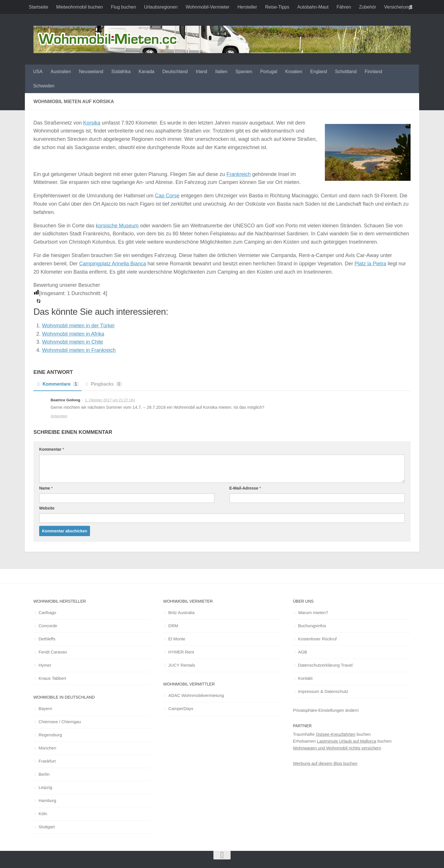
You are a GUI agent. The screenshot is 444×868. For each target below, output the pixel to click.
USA (38, 72)
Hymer (45, 665)
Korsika (92, 123)
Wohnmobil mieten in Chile (73, 342)
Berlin (44, 774)
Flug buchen (123, 7)
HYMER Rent (181, 652)
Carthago (47, 613)
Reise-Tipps (277, 7)
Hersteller (247, 7)
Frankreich (238, 174)
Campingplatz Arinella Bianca (113, 264)
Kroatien (294, 72)
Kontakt (305, 678)
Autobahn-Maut (313, 7)
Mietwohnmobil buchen (80, 7)
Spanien (244, 72)
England (319, 72)
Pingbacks (103, 384)
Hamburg (47, 800)
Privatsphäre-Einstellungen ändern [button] (326, 710)
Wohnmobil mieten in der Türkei (78, 326)
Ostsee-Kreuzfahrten (335, 734)
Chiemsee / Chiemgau (60, 722)
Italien (221, 72)
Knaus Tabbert (52, 678)
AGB (303, 652)
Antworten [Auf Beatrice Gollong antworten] (59, 416)
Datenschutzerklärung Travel (325, 665)
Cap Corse (167, 196)
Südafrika (121, 72)
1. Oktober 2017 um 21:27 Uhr (110, 400)
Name (46, 488)
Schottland (346, 72)
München (47, 748)
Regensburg (50, 735)
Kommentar (52, 449)
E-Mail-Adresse (245, 488)
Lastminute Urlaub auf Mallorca (347, 741)
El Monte (177, 639)
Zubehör (368, 7)
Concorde (48, 626)
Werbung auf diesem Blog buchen (325, 763)
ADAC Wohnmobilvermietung (196, 695)
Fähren (344, 7)
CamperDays (181, 708)
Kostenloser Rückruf (317, 639)
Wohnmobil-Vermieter (208, 7)
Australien (61, 72)
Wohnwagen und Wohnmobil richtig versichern (337, 748)
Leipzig (45, 787)
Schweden (44, 86)
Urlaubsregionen (161, 7)
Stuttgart (47, 827)
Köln (43, 814)
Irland (201, 72)
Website (47, 508)
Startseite (39, 7)
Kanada (146, 72)
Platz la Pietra (370, 264)
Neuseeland (91, 72)
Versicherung (397, 7)
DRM (173, 626)
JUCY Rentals (182, 665)
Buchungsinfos (312, 626)
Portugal (269, 72)
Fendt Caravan (53, 652)
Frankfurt (47, 761)
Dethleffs (47, 639)
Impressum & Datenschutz (323, 691)
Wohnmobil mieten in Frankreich (79, 350)
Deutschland (175, 72)
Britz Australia (181, 613)
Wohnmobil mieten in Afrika (73, 334)
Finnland (373, 72)
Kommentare (58, 384)
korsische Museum (117, 226)
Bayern (45, 708)
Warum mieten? (313, 613)
